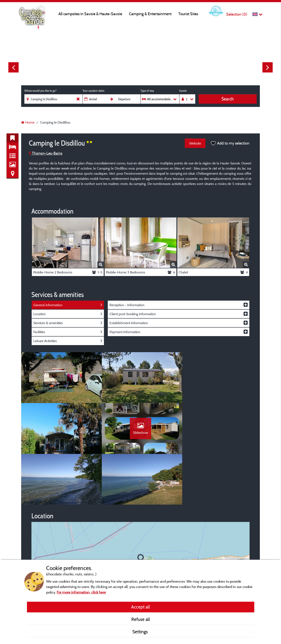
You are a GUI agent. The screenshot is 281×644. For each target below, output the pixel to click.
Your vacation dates (93, 91)
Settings (141, 632)
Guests (183, 91)
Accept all (140, 607)
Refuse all (141, 619)
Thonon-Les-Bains (46, 153)
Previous (13, 67)
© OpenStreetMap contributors (226, 553)
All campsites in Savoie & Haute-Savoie (90, 14)
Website (195, 143)
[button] (141, 509)
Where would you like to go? (40, 91)
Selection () (237, 14)
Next (268, 67)
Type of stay (147, 91)
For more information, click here (81, 592)
